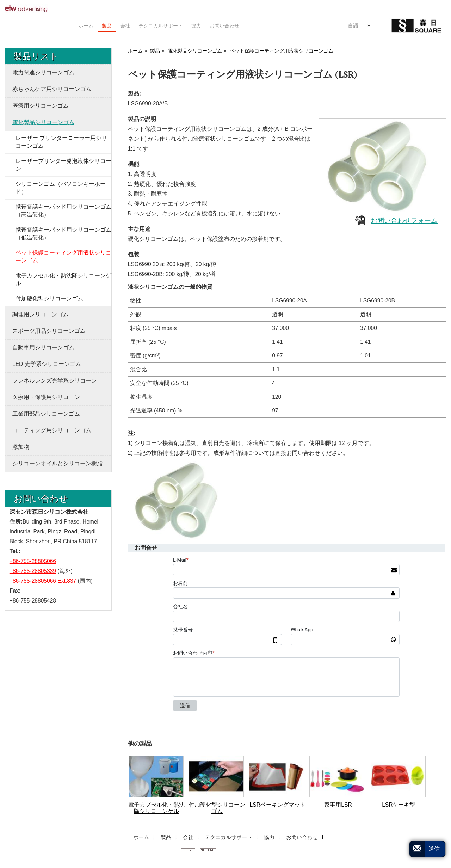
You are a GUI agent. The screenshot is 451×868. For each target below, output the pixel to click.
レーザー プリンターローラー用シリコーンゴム (61, 142)
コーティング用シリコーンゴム (52, 430)
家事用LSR (338, 805)
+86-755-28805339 (33, 571)
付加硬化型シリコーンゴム (217, 808)
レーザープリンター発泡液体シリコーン (63, 165)
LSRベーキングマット (278, 805)
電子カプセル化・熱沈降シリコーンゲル (156, 808)
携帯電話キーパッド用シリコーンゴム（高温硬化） (63, 211)
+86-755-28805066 (33, 561)
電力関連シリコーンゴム (43, 72)
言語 (353, 26)
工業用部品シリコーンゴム (46, 414)
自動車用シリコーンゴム (43, 347)
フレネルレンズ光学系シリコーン (55, 381)
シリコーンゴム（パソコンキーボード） (61, 188)
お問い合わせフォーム (404, 221)
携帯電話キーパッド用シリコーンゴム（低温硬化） (63, 234)
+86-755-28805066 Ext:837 (43, 581)
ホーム (135, 51)
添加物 (21, 447)
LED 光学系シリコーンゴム (47, 364)
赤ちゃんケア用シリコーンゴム (52, 89)
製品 (155, 51)
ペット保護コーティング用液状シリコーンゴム (282, 51)
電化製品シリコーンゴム (195, 51)
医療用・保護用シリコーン (46, 397)
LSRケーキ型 (399, 805)
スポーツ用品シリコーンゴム (49, 331)
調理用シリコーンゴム (41, 314)
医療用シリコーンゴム (41, 106)
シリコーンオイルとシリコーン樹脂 (57, 463)
